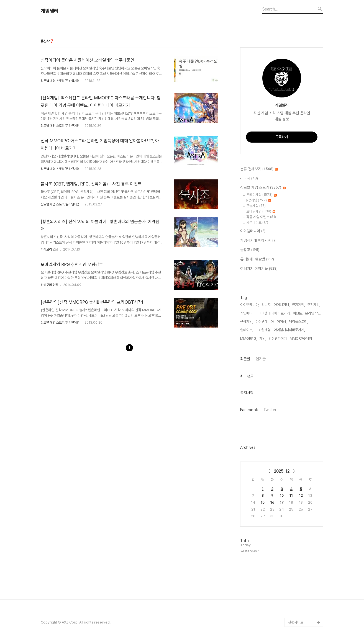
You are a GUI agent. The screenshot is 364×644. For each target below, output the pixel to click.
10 (282, 495)
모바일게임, (263, 330)
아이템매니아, (265, 322)
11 (291, 495)
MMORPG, (249, 338)
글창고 (250, 250)
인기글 (261, 359)
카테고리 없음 (49, 249)
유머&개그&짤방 (257, 259)
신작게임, (247, 322)
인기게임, (298, 305)
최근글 (245, 359)
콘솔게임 (256, 206)
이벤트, (298, 313)
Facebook (249, 410)
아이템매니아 (253, 231)
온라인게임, (313, 313)
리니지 (249, 179)
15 (263, 502)
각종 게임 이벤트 (261, 217)
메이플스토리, (298, 322)
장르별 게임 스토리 (263, 188)
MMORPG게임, (301, 338)
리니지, (266, 305)
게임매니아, (248, 313)
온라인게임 (262, 195)
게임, (263, 338)
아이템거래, (282, 305)
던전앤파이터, (278, 338)
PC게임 (259, 200)
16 (272, 502)
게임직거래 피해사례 (258, 241)
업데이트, (247, 330)
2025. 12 (282, 471)
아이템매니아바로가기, (289, 330)
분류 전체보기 (259, 169)
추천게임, (314, 305)
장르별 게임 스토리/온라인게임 (60, 126)
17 (282, 502)
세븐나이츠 (257, 222)
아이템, (282, 322)
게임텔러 (50, 11)
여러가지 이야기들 (259, 269)
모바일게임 (261, 211)
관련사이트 (296, 622)
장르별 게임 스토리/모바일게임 (60, 81)
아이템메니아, (250, 305)
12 (301, 495)
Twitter (270, 410)
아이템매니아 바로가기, (275, 313)
